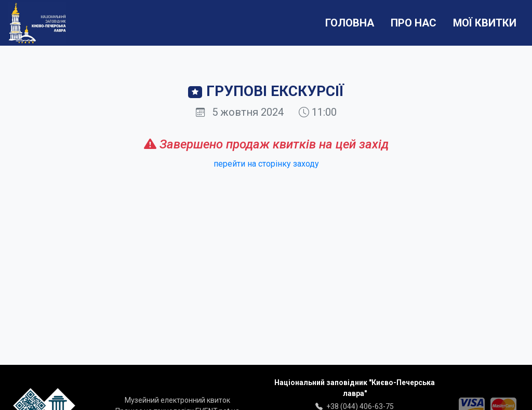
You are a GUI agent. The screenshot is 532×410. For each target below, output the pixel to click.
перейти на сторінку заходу (266, 164)
